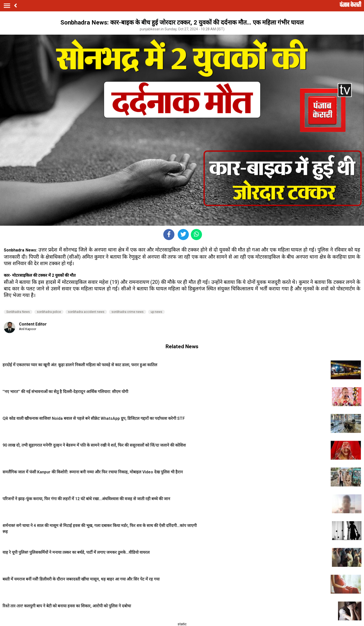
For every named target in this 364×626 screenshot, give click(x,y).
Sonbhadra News (18, 312)
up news (156, 312)
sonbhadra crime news (128, 312)
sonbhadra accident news (86, 312)
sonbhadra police (49, 312)
